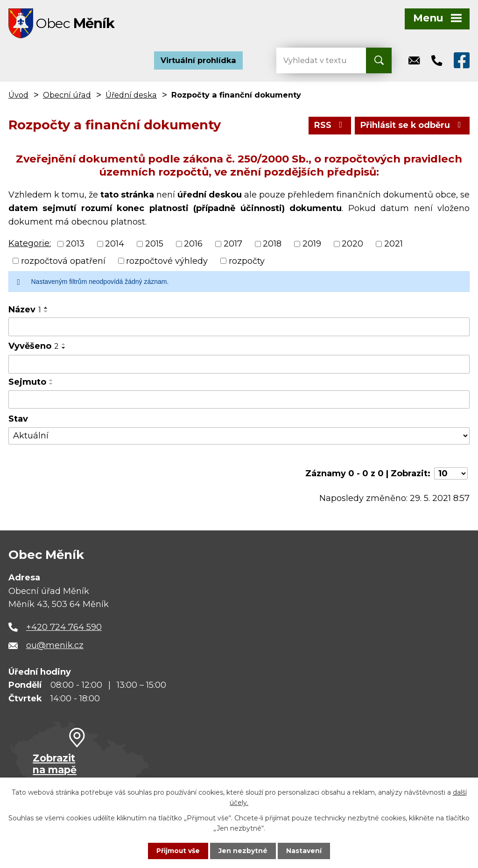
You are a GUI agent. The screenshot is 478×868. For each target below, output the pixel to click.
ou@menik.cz (55, 646)
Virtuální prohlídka (198, 61)
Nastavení (304, 851)
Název (25, 310)
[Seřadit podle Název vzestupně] (46, 308)
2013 (75, 244)
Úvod (18, 95)
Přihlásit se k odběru (412, 126)
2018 (272, 244)
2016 (193, 244)
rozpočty (247, 261)
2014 (115, 244)
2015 (154, 244)
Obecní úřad (67, 95)
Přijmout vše (178, 851)
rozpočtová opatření (63, 261)
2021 (394, 244)
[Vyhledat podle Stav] (239, 436)
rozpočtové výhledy (167, 261)
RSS (328, 126)
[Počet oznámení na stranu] (451, 474)
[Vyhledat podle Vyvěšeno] (239, 365)
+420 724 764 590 (64, 628)
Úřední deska (131, 95)
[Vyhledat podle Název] (239, 327)
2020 (352, 244)
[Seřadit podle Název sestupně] (46, 312)
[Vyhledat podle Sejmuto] (239, 400)
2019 (312, 244)
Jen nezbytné (243, 851)
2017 (233, 244)
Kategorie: (30, 244)
